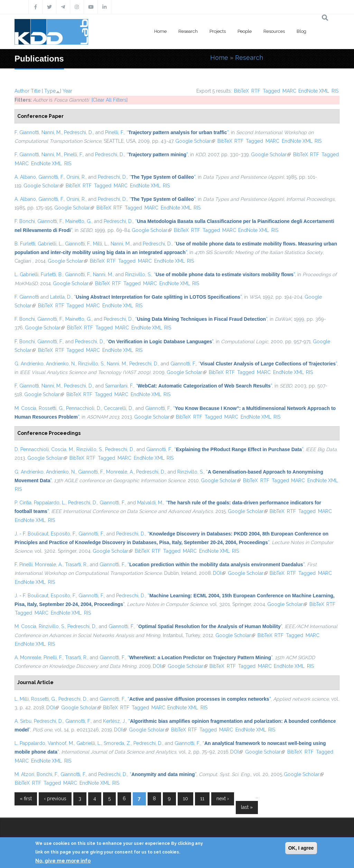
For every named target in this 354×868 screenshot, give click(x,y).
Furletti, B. (52, 274)
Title (36, 91)
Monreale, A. (120, 472)
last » (247, 807)
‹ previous (55, 799)
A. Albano (25, 177)
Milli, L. (101, 244)
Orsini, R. (76, 177)
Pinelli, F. (115, 132)
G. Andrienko (29, 364)
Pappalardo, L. (50, 503)
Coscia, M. (63, 449)
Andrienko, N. (61, 364)
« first (26, 799)
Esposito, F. (63, 534)
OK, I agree (301, 848)
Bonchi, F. (47, 774)
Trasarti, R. (76, 564)
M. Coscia (25, 408)
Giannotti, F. (51, 177)
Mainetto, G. (78, 221)
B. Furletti (25, 244)
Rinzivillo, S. (138, 274)
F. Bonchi (25, 221)
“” (178, 132)
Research (188, 31)
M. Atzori (24, 774)
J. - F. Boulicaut (31, 534)
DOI (219, 573)
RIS (335, 91)
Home (160, 31)
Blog (301, 31)
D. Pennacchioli (32, 449)
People (245, 31)
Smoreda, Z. (117, 743)
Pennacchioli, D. (84, 408)
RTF (256, 91)
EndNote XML (314, 91)
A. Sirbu (23, 721)
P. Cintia (23, 503)
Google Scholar (195, 141)
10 (185, 799)
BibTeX (241, 91)
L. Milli (22, 699)
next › (223, 799)
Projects (218, 31)
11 (202, 799)
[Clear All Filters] (110, 100)
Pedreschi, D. (78, 132)
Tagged (271, 91)
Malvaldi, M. (150, 503)
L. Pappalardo (30, 743)
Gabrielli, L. (50, 244)
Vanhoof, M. (61, 743)
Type (50, 91)
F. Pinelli (24, 564)
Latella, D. (61, 297)
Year (67, 91)
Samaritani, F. (119, 386)
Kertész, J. (114, 721)
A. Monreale (28, 657)
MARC (289, 91)
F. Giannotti (27, 132)
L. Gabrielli (26, 274)
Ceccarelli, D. (118, 408)
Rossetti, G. (51, 408)
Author (22, 91)
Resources (274, 31)
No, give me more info (63, 861)
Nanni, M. (52, 132)
